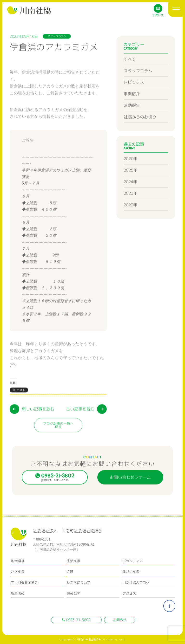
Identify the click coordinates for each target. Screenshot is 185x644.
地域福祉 (18, 561)
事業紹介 (132, 107)
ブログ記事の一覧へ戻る (58, 445)
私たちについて (79, 583)
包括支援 (18, 572)
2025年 (130, 184)
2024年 (130, 195)
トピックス (134, 96)
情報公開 (73, 593)
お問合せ (120, 620)
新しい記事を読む (38, 429)
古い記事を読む (80, 429)
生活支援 (73, 561)
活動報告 (132, 119)
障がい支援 (131, 572)
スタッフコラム (138, 84)
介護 (70, 572)
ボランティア (132, 561)
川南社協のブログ (136, 583)
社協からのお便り (140, 130)
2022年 (130, 218)
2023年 (130, 207)
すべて (130, 73)
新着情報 (18, 593)
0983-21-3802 (76, 620)
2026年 (130, 172)
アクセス (129, 593)
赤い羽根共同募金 (24, 583)
